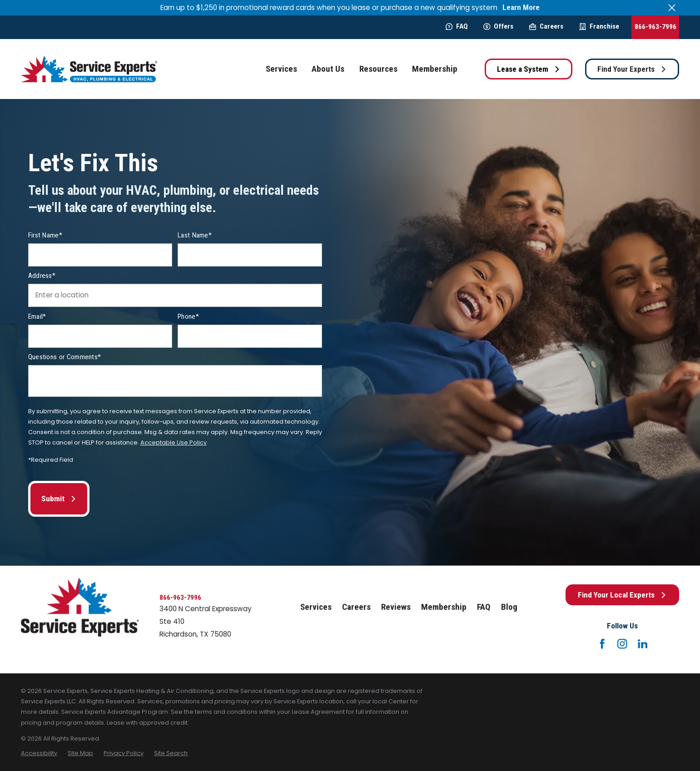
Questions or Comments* (65, 357)
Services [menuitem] (281, 69)
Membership (444, 607)
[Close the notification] (672, 7)
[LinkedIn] (643, 644)
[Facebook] (602, 644)
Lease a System (529, 69)
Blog (509, 607)
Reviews (396, 607)
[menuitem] (39, 753)
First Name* (45, 235)
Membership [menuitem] (435, 69)
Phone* (188, 316)
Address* (42, 276)
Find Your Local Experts (622, 595)
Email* (37, 316)
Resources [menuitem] (378, 69)
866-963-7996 (655, 27)
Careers (546, 26)
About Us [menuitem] (328, 69)
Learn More (521, 7)
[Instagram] (622, 644)
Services (316, 607)
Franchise (599, 26)
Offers (498, 26)
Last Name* (195, 235)
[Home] (89, 69)
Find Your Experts (632, 69)
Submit (59, 499)
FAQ (457, 26)
